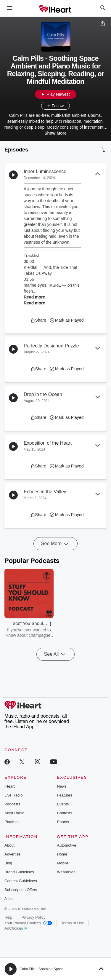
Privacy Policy (34, 917)
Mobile (63, 863)
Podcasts (12, 804)
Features (65, 795)
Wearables (66, 872)
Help (8, 917)
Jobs (8, 899)
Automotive (67, 845)
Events (63, 804)
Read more (34, 297)
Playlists (12, 822)
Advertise (12, 854)
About (9, 845)
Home (62, 854)
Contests (65, 813)
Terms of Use (73, 923)
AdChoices (16, 928)
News (62, 786)
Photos (63, 822)
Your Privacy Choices (28, 923)
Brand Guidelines (19, 872)
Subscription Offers (21, 890)
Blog (8, 863)
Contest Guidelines (21, 881)
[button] (38, 320)
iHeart (10, 786)
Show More (55, 133)
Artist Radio (14, 813)
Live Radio (13, 795)
